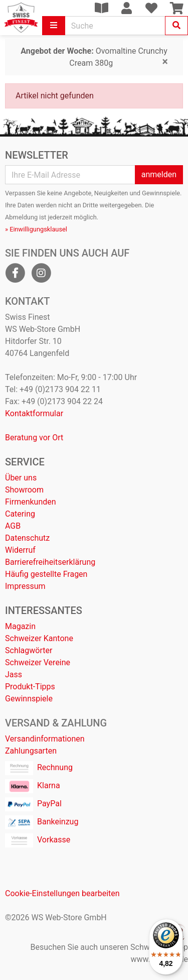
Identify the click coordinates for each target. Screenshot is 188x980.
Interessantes (44, 610)
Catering (20, 514)
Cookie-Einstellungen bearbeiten (62, 893)
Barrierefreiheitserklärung (50, 562)
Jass (14, 675)
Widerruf (20, 550)
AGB (13, 526)
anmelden (159, 174)
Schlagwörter (29, 650)
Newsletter (37, 155)
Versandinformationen (45, 739)
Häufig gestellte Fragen (46, 574)
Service (25, 462)
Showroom (24, 490)
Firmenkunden (31, 502)
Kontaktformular (34, 413)
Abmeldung (21, 217)
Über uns (21, 478)
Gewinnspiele (29, 699)
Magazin (20, 626)
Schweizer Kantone (39, 638)
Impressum (25, 586)
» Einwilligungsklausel (36, 229)
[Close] (165, 62)
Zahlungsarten (31, 751)
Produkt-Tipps (30, 687)
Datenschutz (27, 538)
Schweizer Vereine (38, 662)
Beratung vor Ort (34, 438)
